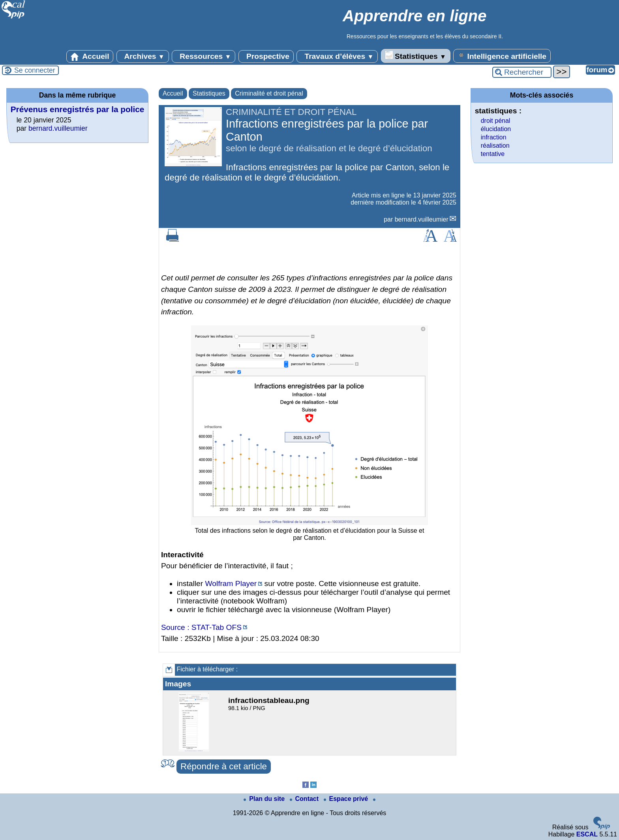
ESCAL (587, 834)
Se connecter (35, 70)
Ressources (204, 56)
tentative (493, 154)
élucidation (496, 129)
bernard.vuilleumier (422, 219)
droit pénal (496, 121)
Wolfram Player (231, 583)
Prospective (266, 56)
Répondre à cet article (224, 766)
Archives (143, 56)
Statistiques (416, 56)
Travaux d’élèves (337, 56)
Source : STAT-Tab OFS (201, 627)
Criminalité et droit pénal (269, 93)
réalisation (495, 146)
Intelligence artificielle (502, 56)
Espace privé (347, 799)
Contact (305, 799)
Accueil (90, 56)
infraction (494, 137)
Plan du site (265, 799)
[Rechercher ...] (522, 72)
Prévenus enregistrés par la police (78, 109)
